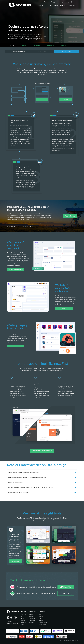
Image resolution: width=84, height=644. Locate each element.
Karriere (23, 624)
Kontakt (72, 5)
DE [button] (73, 2)
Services (12, 45)
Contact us (66, 593)
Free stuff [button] (48, 2)
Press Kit (41, 620)
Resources (41, 616)
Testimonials (23, 622)
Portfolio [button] (54, 5)
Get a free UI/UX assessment (16, 270)
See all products (15, 561)
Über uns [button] (64, 5)
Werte (22, 618)
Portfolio (23, 620)
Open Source (51, 45)
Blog (40, 614)
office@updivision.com (13, 623)
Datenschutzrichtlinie (43, 622)
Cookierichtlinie (42, 624)
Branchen (64, 45)
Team (22, 616)
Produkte (24, 45)
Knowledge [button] (65, 2)
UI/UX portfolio (66, 587)
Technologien (37, 45)
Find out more (70, 216)
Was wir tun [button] (43, 5)
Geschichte (23, 614)
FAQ (40, 618)
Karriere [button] (57, 2)
